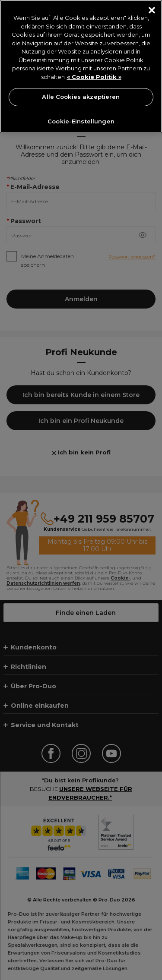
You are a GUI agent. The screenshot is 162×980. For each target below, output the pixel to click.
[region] (81, 66)
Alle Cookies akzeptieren (81, 97)
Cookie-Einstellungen (81, 121)
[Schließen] (152, 10)
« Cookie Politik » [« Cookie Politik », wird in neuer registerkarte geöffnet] (94, 77)
